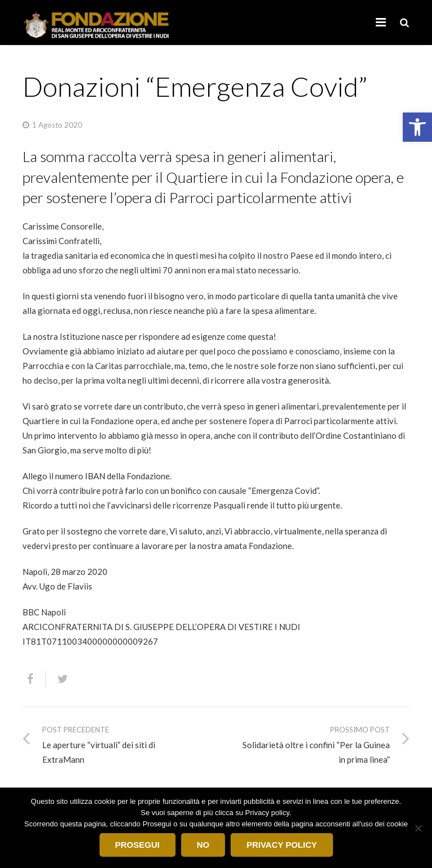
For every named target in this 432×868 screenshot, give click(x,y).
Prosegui (138, 845)
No (203, 845)
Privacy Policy (282, 845)
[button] (417, 127)
